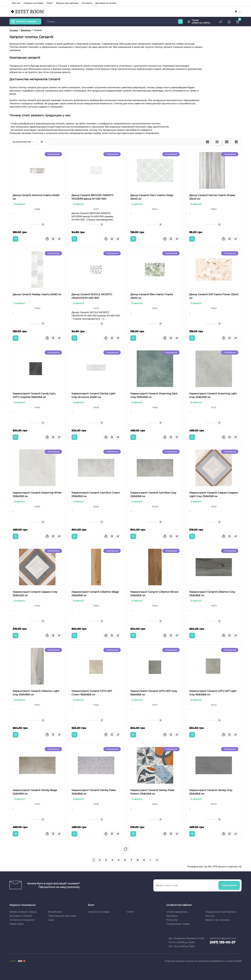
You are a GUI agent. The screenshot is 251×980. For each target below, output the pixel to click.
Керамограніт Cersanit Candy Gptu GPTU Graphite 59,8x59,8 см (34, 395)
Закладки (172, 916)
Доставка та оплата (106, 3)
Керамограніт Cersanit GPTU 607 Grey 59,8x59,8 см (154, 693)
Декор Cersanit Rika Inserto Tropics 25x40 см (152, 296)
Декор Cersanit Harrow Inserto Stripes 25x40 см (212, 197)
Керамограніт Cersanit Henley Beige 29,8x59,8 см (35, 792)
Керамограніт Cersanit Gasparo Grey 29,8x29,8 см (35, 594)
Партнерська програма (62, 916)
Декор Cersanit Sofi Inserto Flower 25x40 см (214, 296)
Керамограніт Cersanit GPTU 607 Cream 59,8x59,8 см (92, 693)
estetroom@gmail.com (223, 938)
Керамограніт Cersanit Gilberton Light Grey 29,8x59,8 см (36, 693)
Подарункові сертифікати (221, 912)
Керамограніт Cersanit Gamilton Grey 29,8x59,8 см (153, 494)
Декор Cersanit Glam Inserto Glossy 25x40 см (152, 197)
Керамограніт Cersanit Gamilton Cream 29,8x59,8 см (96, 494)
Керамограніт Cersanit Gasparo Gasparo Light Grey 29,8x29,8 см (214, 494)
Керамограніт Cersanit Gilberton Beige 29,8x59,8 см (95, 594)
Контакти (87, 3)
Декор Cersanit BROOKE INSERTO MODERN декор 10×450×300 (93, 197)
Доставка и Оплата (21, 916)
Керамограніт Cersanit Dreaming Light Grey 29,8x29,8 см (213, 395)
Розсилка (172, 920)
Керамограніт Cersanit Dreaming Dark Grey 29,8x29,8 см (154, 395)
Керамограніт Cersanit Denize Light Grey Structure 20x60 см (93, 395)
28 (43, 142)
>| (157, 860)
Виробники (55, 912)
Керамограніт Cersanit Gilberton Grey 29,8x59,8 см (212, 594)
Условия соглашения (22, 920)
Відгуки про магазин (67, 3)
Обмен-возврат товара (23, 912)
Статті (50, 3)
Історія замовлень (177, 912)
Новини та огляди (33, 3)
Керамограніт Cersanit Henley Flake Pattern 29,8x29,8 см (152, 792)
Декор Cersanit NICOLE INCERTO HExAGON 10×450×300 (92, 296)
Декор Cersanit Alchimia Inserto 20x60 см (36, 197)
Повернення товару (178, 924)
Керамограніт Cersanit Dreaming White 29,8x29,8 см (37, 494)
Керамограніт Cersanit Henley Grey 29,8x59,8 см (211, 792)
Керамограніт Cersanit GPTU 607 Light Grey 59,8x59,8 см (213, 693)
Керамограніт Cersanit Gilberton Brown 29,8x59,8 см (154, 594)
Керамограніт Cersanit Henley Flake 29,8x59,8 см (94, 792)
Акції (51, 920)
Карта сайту (16, 924)
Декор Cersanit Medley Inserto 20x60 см (37, 294)
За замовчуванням (23, 142)
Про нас (16, 3)
